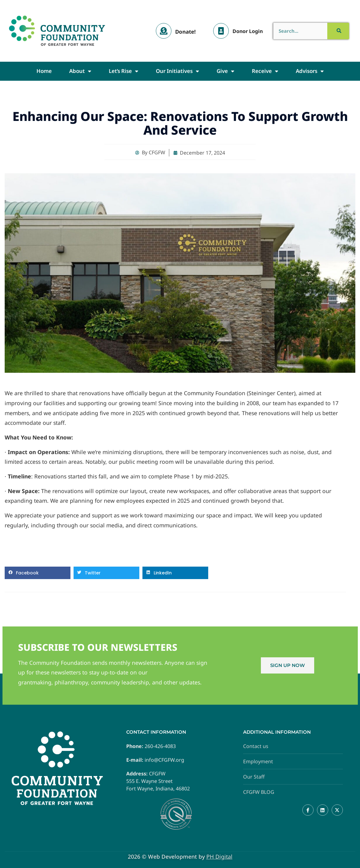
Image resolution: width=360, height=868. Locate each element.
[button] (38, 573)
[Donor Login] (221, 31)
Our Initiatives (178, 71)
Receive (265, 71)
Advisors (310, 71)
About (80, 71)
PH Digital (219, 856)
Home (44, 71)
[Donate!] (164, 31)
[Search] (338, 31)
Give (226, 71)
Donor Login (248, 31)
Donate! (185, 32)
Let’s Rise (124, 71)
